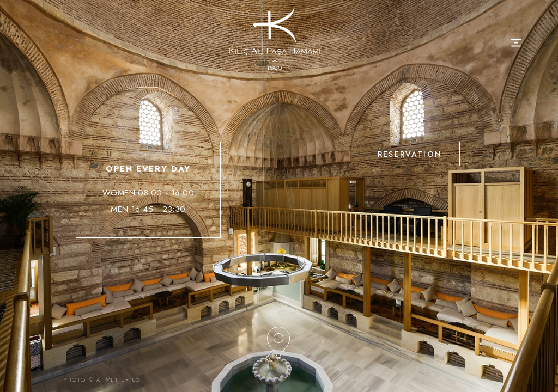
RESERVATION (410, 154)
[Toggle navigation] (516, 43)
